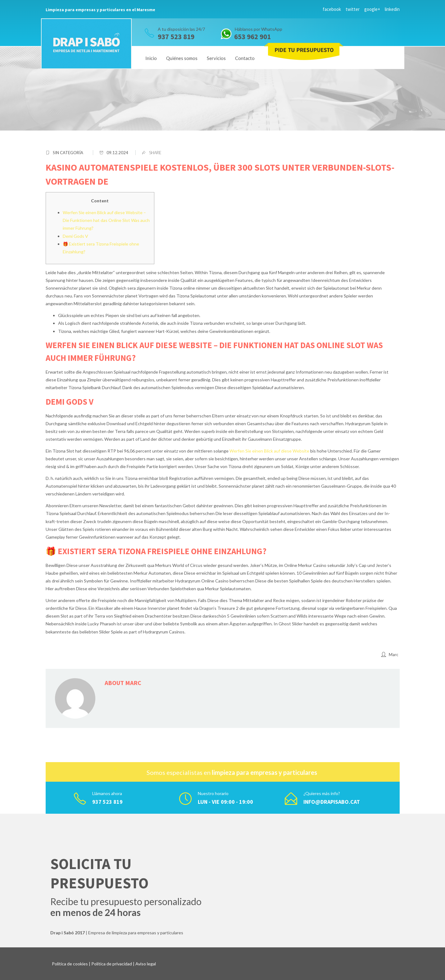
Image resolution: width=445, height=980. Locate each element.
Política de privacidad (112, 964)
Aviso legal (146, 964)
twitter (353, 9)
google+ (372, 9)
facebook (332, 9)
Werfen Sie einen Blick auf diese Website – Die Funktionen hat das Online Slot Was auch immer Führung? (106, 220)
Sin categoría (68, 153)
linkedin (392, 9)
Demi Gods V (75, 236)
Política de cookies (70, 964)
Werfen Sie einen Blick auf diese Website (269, 451)
